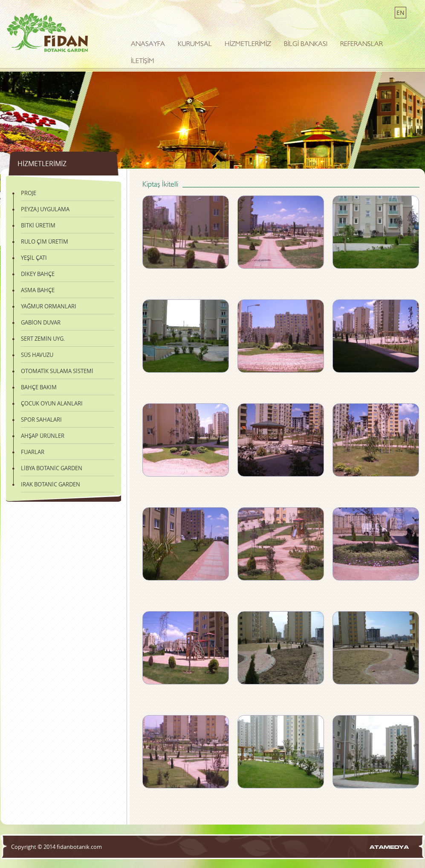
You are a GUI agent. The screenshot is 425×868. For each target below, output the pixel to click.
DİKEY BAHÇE (38, 274)
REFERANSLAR (361, 45)
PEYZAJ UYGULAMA (45, 209)
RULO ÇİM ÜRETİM (45, 241)
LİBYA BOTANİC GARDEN (52, 468)
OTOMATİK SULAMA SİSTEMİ (57, 371)
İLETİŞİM (143, 62)
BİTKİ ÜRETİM (38, 225)
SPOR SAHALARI (41, 420)
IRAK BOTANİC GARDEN (51, 484)
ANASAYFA (148, 45)
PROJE (29, 193)
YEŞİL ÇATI (34, 258)
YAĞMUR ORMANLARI (49, 306)
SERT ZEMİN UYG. (43, 339)
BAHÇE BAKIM (39, 387)
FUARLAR (33, 452)
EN (400, 13)
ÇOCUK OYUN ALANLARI (52, 403)
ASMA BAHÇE (38, 290)
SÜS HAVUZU (37, 355)
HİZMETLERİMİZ (248, 45)
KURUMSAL (195, 45)
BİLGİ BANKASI (306, 45)
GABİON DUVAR (41, 322)
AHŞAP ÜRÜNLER (43, 436)
